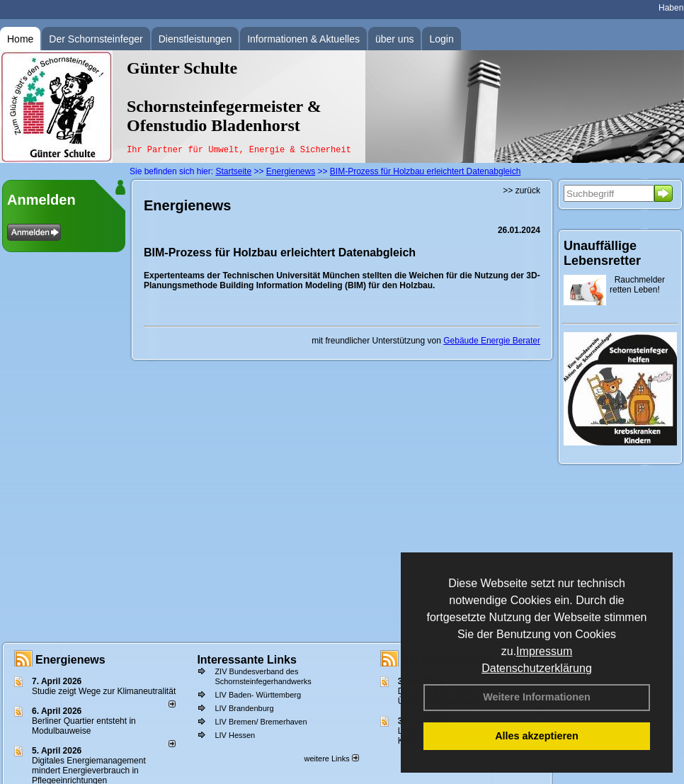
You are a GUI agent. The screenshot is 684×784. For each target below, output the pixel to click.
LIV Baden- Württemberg (258, 695)
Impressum (544, 651)
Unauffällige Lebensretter (602, 253)
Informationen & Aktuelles (303, 39)
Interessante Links (247, 660)
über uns (394, 39)
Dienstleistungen (195, 39)
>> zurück (521, 191)
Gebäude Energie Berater (492, 341)
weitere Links (331, 759)
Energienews (70, 660)
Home (20, 39)
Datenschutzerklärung (537, 668)
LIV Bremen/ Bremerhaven (261, 722)
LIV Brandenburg (244, 708)
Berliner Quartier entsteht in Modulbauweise (84, 726)
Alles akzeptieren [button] (537, 736)
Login (441, 39)
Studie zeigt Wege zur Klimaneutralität (104, 691)
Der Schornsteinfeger (96, 39)
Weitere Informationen (537, 697)
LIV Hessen (235, 735)
